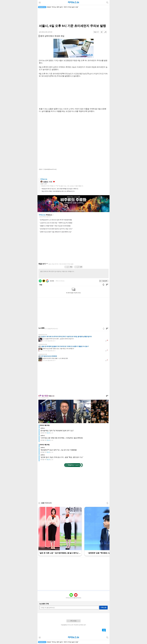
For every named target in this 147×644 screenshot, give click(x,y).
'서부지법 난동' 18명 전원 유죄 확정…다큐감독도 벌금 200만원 (62, 438)
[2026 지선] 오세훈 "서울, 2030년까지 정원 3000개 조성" (56, 232)
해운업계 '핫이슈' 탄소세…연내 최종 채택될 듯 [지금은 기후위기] (60, 189)
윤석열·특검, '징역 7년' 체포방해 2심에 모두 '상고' (57, 431)
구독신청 (103, 608)
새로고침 (53, 215)
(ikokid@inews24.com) (51, 169)
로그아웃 (52, 281)
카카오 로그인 (44, 281)
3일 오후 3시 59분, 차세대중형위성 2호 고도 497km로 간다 (58, 191)
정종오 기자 (48, 182)
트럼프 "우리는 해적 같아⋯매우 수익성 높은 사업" (63, 7)
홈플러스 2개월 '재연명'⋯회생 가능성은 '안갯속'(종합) (55, 226)
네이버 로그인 (40, 281)
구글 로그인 (47, 281)
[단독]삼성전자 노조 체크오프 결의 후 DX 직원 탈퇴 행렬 (56, 220)
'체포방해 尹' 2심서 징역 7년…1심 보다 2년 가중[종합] (59, 450)
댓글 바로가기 (104, 630)
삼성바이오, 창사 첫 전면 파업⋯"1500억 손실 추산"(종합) (56, 223)
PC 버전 (73, 621)
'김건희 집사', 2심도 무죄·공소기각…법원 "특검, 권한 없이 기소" (62, 457)
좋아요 (54, 182)
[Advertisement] (73, 17)
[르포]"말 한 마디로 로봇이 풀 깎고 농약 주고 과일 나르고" (56, 229)
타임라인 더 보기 (74, 465)
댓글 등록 (105, 281)
